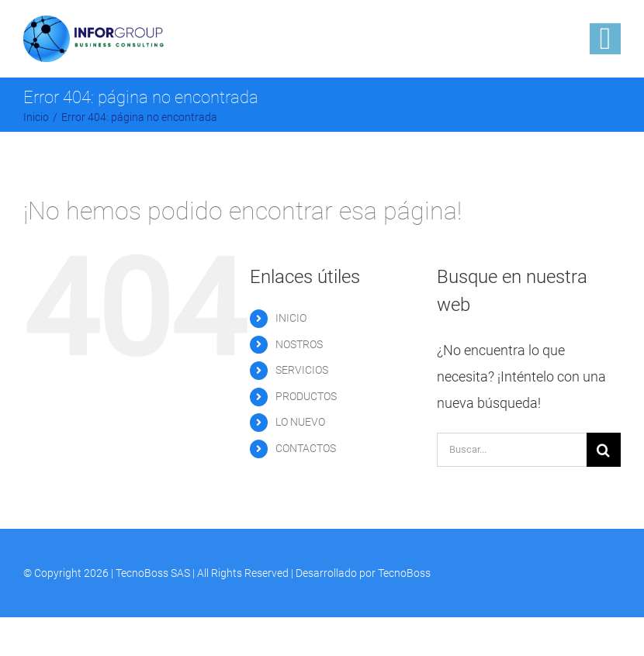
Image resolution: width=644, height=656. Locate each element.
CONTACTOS (306, 448)
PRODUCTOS (306, 396)
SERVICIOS (302, 370)
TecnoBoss (404, 573)
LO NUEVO (300, 422)
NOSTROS (299, 344)
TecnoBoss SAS (153, 573)
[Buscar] (604, 450)
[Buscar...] (512, 450)
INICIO (291, 318)
